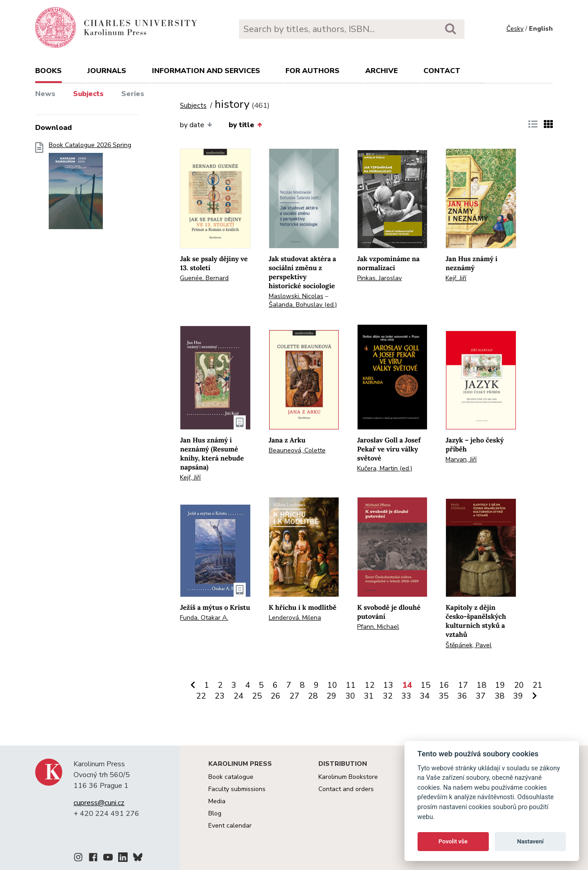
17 (463, 685)
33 (406, 696)
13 (388, 685)
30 (350, 696)
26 (276, 696)
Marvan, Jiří (461, 459)
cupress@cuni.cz (99, 803)
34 (425, 696)
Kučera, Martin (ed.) (385, 468)
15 (426, 685)
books (48, 71)
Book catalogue (231, 777)
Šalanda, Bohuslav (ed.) (303, 305)
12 (370, 685)
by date (196, 125)
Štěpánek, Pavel (469, 645)
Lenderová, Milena (295, 618)
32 (388, 696)
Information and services (206, 71)
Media (217, 801)
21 (537, 685)
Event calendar (230, 826)
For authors (312, 71)
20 (519, 685)
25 (257, 696)
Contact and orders (346, 789)
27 (294, 696)
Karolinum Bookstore (348, 777)
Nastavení (531, 841)
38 (500, 696)
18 (482, 685)
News (45, 94)
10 (332, 685)
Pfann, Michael (378, 627)
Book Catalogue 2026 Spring (90, 188)
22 (201, 696)
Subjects (88, 94)
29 (331, 696)
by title (245, 125)
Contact (442, 71)
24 (239, 696)
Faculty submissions (237, 789)
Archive (381, 71)
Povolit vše (453, 841)
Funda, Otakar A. (204, 618)
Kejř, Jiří (456, 278)
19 (500, 685)
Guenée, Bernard (204, 278)
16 (444, 685)
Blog (215, 813)
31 (369, 696)
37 (481, 696)
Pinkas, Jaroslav (379, 278)
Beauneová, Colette (297, 450)
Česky (515, 29)
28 (313, 696)
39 (518, 696)
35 (444, 696)
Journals (107, 71)
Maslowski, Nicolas (296, 296)
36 (462, 696)
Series (133, 94)
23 (220, 696)
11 (351, 685)
